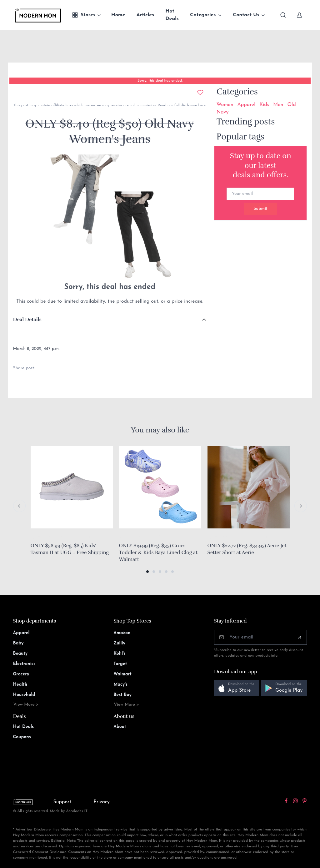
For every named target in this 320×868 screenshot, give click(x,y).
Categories (203, 15)
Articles (145, 15)
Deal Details (27, 320)
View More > (26, 705)
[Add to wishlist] (200, 93)
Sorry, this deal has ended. (160, 81)
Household (24, 695)
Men (278, 105)
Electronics (24, 664)
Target (120, 664)
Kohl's (120, 654)
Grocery (21, 674)
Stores (84, 15)
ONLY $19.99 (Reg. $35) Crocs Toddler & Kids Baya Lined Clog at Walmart (158, 552)
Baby (18, 643)
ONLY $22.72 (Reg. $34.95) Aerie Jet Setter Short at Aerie (247, 549)
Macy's (120, 685)
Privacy (102, 802)
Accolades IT (77, 811)
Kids (264, 105)
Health (20, 685)
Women (225, 105)
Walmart (122, 674)
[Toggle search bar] (283, 15)
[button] (147, 572)
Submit (260, 209)
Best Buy (122, 695)
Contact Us (246, 15)
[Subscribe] (299, 637)
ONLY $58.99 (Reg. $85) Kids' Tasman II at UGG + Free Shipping (70, 549)
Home (118, 15)
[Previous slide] (19, 506)
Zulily (119, 643)
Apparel (247, 105)
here (201, 105)
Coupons (22, 737)
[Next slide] (301, 506)
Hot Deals (172, 15)
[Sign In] (299, 15)
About (120, 727)
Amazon (122, 633)
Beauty (20, 654)
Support (62, 802)
